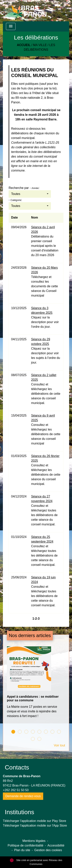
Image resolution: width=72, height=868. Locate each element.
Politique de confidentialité (26, 845)
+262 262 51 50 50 (16, 790)
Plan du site (22, 850)
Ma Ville (40, 45)
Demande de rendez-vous (23, 796)
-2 (36, 619)
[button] (30, 194)
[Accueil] (25, 11)
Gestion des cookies (48, 850)
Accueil (24, 45)
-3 (38, 619)
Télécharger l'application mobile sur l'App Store (35, 826)
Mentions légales (34, 841)
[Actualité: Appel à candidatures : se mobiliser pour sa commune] (36, 684)
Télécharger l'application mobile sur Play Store (34, 821)
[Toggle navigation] (11, 26)
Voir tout (59, 745)
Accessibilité (56, 845)
